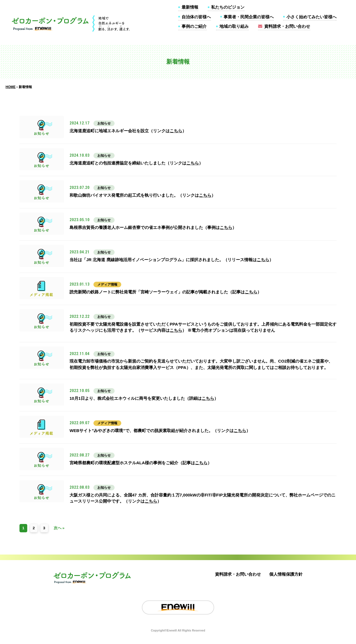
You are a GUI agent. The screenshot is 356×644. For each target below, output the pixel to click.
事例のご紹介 (194, 26)
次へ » (59, 528)
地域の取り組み (234, 26)
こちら (176, 131)
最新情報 (190, 7)
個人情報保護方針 (286, 574)
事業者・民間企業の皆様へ (249, 17)
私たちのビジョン (228, 7)
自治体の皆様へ (196, 17)
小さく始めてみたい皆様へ (311, 17)
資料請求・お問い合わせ (287, 26)
